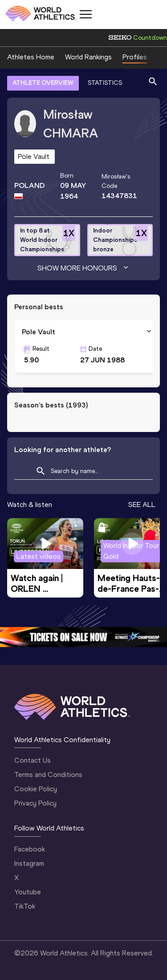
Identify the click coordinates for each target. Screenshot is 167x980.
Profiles (135, 57)
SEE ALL (142, 505)
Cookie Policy (36, 789)
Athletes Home (31, 57)
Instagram (29, 863)
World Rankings (88, 57)
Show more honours (84, 268)
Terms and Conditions (48, 774)
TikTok (25, 906)
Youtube (28, 892)
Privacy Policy (35, 803)
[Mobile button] (86, 14)
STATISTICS (105, 83)
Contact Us (33, 760)
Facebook (30, 849)
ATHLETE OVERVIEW (43, 83)
